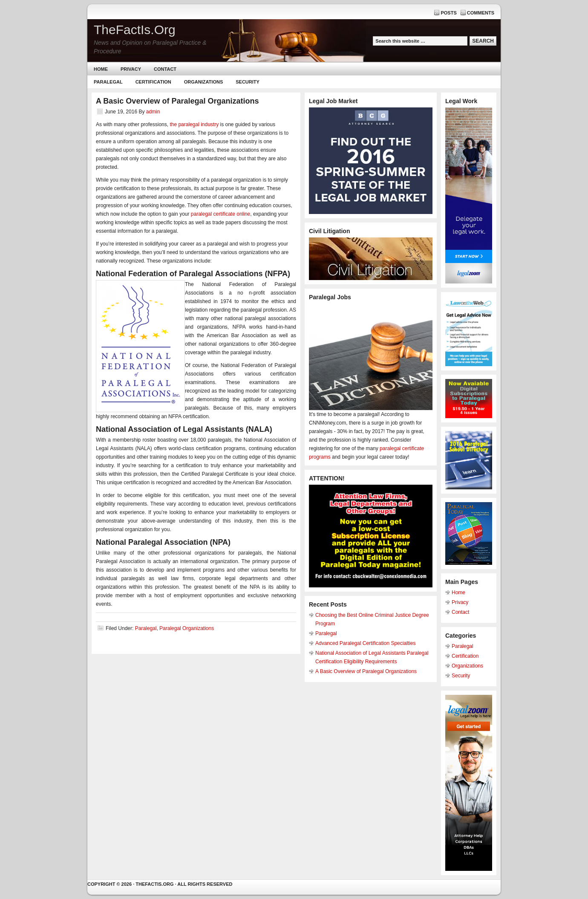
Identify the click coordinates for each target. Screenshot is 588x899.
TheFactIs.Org (135, 30)
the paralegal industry (194, 124)
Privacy (131, 69)
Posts (448, 13)
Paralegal (108, 82)
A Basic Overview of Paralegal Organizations (366, 671)
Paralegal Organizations (187, 628)
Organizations (203, 82)
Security (248, 82)
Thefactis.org (154, 884)
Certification (153, 82)
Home (101, 69)
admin (153, 112)
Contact (165, 69)
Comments (481, 13)
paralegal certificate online (220, 214)
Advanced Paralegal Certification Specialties (365, 643)
